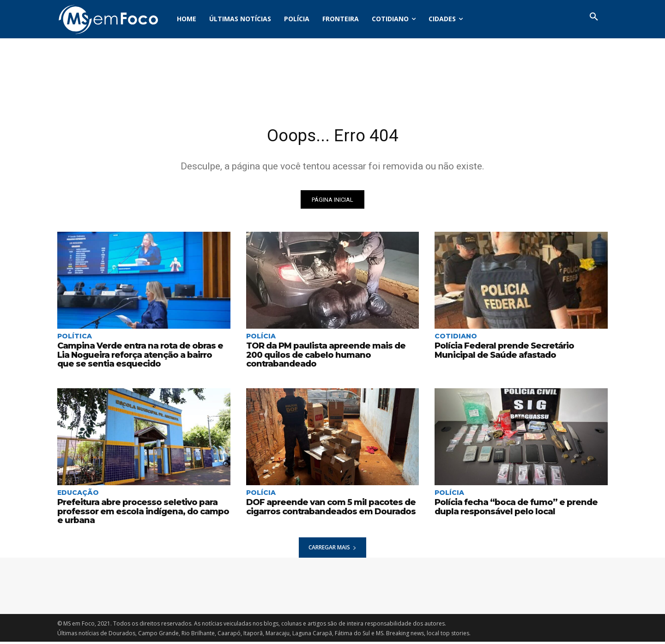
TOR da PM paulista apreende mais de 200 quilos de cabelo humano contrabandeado (332, 353)
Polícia (261, 338)
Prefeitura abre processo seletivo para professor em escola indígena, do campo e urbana (143, 513)
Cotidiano (456, 338)
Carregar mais (332, 550)
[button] (594, 17)
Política (75, 338)
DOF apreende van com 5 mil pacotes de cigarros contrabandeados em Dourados (328, 509)
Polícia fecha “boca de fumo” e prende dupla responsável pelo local (513, 509)
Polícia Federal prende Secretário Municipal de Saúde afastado (501, 353)
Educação (78, 494)
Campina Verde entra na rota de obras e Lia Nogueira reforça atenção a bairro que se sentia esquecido (143, 357)
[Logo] (108, 19)
